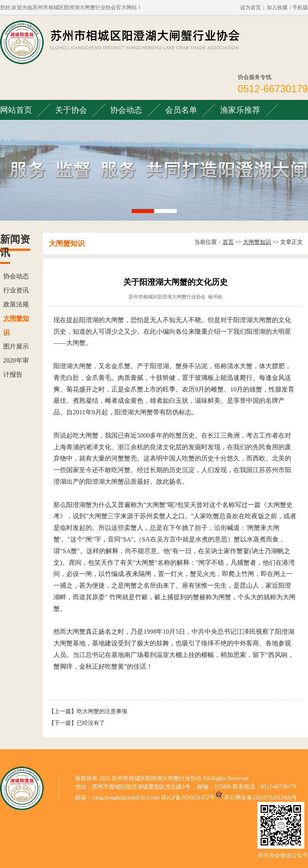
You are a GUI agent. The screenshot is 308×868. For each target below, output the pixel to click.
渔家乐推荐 (240, 110)
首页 (228, 242)
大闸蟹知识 (257, 242)
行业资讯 (16, 290)
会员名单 (181, 110)
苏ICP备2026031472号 (188, 798)
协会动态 (126, 110)
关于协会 (71, 110)
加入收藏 (277, 7)
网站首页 (16, 110)
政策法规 (16, 304)
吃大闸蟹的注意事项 (102, 711)
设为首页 (251, 7)
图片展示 (16, 346)
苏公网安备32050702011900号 (260, 798)
